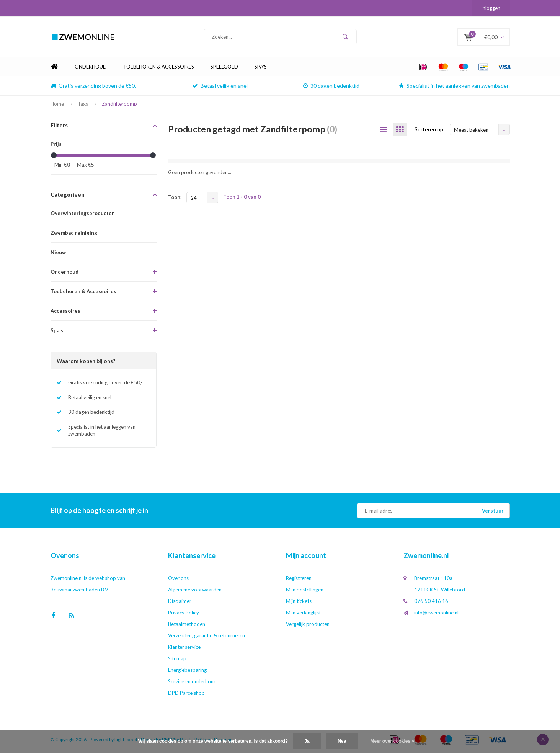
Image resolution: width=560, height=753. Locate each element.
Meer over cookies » (393, 741)
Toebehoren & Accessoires (159, 67)
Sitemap (177, 658)
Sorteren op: (430, 129)
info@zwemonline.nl (436, 613)
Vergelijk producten (308, 624)
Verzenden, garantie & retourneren (207, 635)
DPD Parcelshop (186, 693)
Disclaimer (180, 601)
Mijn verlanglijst (303, 613)
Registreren (299, 578)
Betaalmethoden (187, 624)
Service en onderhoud (192, 681)
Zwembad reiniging (74, 233)
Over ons (178, 578)
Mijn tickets (299, 601)
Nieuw (58, 252)
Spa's (261, 67)
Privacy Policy (184, 613)
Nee (342, 741)
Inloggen (491, 8)
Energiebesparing (187, 670)
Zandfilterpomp (119, 104)
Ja (307, 741)
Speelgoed (224, 67)
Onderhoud (91, 67)
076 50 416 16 (431, 601)
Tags (83, 104)
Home (54, 67)
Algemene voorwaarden (195, 590)
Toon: (175, 197)
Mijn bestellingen (305, 590)
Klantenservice (184, 647)
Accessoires (65, 311)
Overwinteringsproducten (83, 213)
